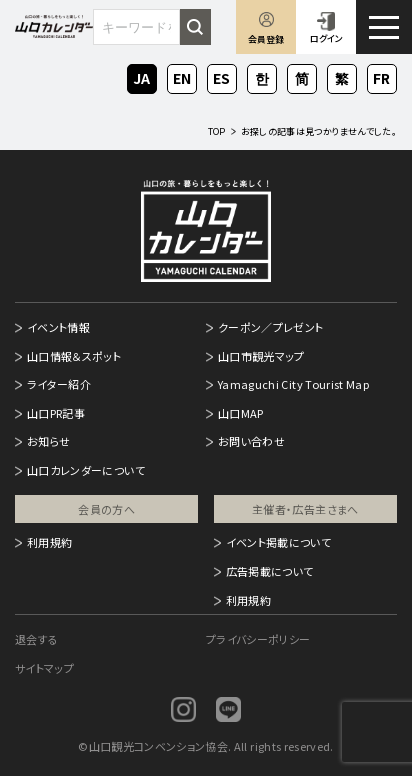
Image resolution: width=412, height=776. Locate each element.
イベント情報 (58, 327)
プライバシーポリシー (258, 639)
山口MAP (241, 413)
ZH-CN (302, 80)
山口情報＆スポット (74, 356)
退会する (36, 639)
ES (222, 76)
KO (262, 76)
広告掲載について (270, 571)
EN (182, 76)
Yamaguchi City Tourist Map (293, 384)
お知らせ (48, 441)
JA (142, 76)
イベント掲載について (279, 542)
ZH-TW (342, 80)
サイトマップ (44, 668)
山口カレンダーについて (86, 470)
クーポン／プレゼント (271, 327)
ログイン (326, 38)
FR (382, 76)
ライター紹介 (59, 384)
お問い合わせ (251, 441)
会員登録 (266, 39)
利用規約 (49, 542)
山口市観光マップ (261, 356)
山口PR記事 (56, 413)
